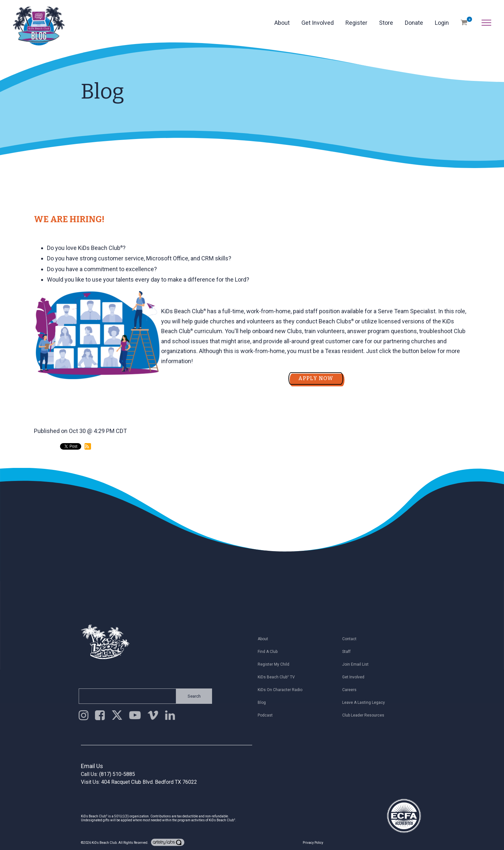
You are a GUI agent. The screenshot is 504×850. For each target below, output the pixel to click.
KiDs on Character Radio (283, 690)
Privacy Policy (313, 843)
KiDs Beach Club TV (279, 677)
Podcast (268, 715)
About (282, 23)
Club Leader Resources (367, 715)
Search (191, 696)
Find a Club (271, 652)
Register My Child (276, 664)
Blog (265, 703)
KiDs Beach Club (104, 843)
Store (386, 23)
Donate (414, 23)
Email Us (92, 766)
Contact (353, 639)
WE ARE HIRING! (69, 219)
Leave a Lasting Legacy (367, 703)
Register (356, 23)
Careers (353, 690)
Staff (350, 652)
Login (442, 23)
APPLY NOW (316, 378)
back (46, 474)
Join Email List (359, 664)
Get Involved (318, 23)
